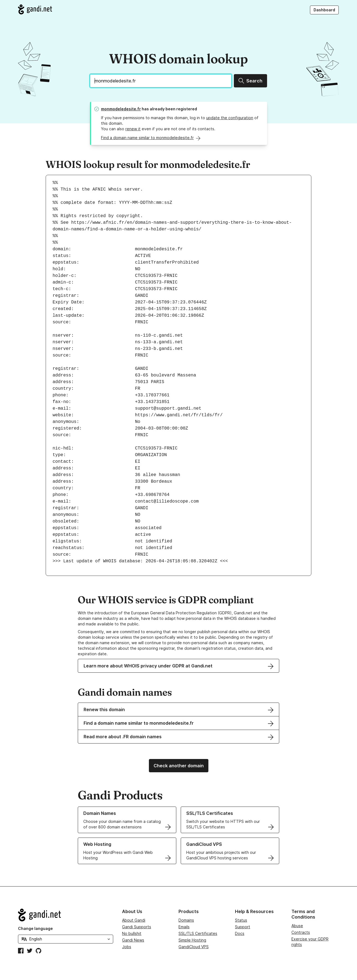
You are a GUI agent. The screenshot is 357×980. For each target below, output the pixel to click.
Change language (35, 928)
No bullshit (132, 933)
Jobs (127, 947)
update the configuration (230, 118)
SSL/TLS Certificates (198, 933)
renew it (133, 129)
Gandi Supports (137, 927)
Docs (240, 933)
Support (243, 927)
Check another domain (179, 766)
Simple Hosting (192, 940)
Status (241, 920)
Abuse (297, 926)
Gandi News (133, 940)
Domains (186, 920)
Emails (184, 927)
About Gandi (134, 920)
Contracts (301, 932)
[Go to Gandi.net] (35, 9)
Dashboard (324, 10)
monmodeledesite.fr (121, 109)
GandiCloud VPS (194, 947)
